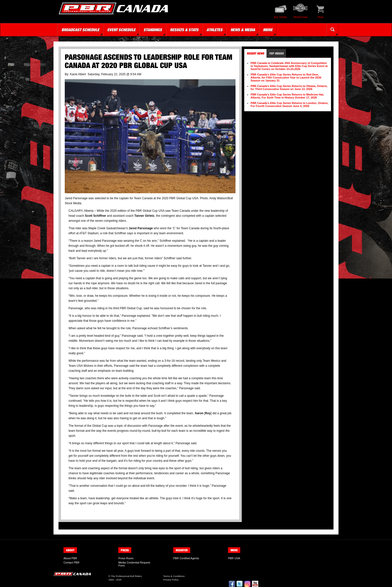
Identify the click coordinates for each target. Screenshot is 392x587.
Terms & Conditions (174, 576)
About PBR (70, 558)
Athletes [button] (214, 30)
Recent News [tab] (255, 53)
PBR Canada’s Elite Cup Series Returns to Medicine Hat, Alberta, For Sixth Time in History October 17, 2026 (287, 96)
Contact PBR (71, 562)
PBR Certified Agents (186, 558)
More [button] (268, 30)
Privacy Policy (171, 580)
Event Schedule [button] (121, 30)
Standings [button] (153, 30)
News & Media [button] (243, 30)
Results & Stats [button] (184, 30)
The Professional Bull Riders (126, 576)
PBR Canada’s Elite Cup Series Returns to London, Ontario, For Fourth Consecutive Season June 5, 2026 (289, 104)
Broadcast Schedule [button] (80, 30)
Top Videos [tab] (276, 53)
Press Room (126, 558)
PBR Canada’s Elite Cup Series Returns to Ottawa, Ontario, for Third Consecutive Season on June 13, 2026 (289, 87)
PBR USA (234, 558)
